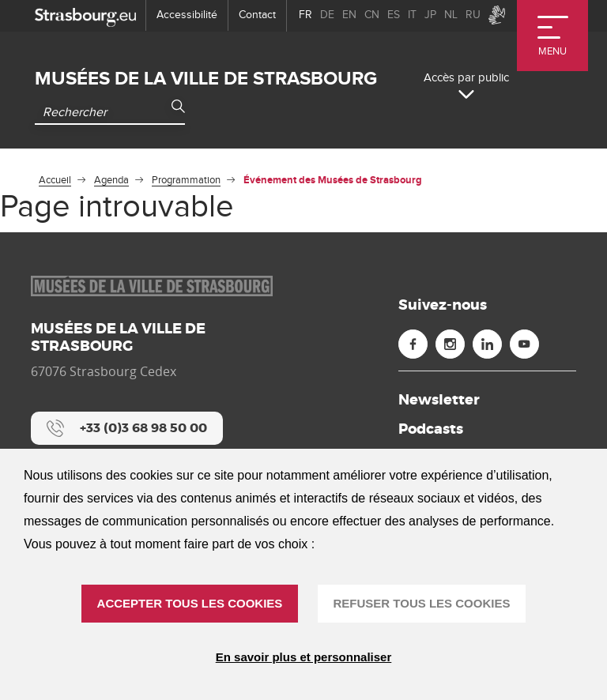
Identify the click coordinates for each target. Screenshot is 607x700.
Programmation (186, 180)
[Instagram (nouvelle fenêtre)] (450, 344)
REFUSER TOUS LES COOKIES (422, 603)
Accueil (55, 180)
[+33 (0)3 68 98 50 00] (127, 428)
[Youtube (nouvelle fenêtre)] (524, 344)
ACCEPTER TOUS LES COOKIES (190, 603)
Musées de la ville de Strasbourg (206, 79)
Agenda (111, 180)
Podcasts (431, 429)
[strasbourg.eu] (85, 15)
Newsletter (439, 400)
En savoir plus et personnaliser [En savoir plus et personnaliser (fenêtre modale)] (304, 657)
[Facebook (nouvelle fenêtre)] (413, 344)
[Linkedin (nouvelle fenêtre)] (487, 344)
